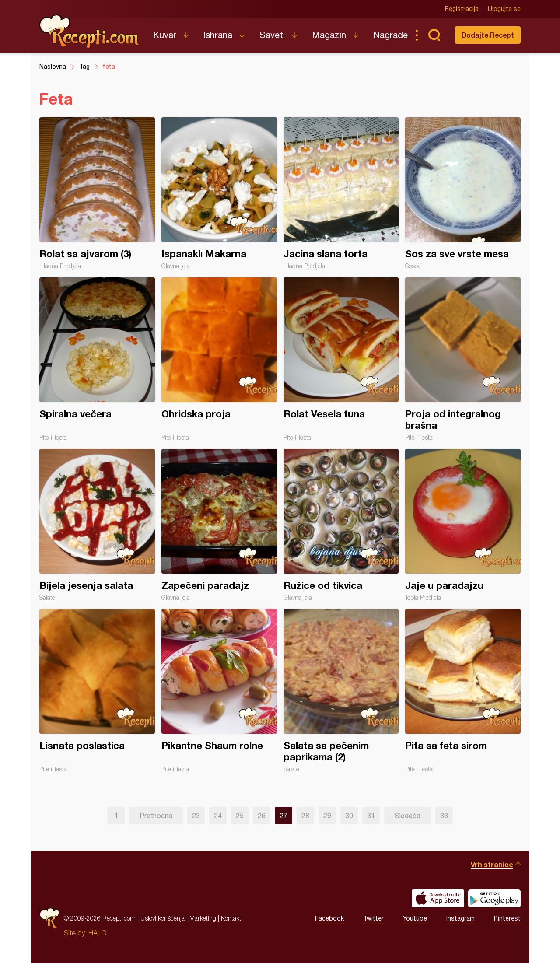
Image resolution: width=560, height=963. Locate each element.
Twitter (373, 918)
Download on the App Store (438, 898)
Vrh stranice (492, 864)
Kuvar (165, 35)
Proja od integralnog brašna (463, 359)
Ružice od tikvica (341, 525)
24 (218, 816)
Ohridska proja (219, 359)
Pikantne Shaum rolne (219, 691)
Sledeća (408, 816)
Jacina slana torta (341, 193)
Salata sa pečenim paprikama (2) (341, 691)
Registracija (462, 9)
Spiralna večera (97, 359)
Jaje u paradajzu (463, 525)
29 (327, 816)
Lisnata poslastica (97, 691)
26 (262, 816)
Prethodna (156, 816)
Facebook (329, 918)
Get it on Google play (494, 898)
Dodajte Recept (488, 35)
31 (371, 816)
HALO (97, 933)
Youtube (415, 918)
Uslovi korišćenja (163, 918)
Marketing (203, 918)
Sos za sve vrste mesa (463, 193)
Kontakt (231, 918)
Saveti (272, 35)
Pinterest (507, 918)
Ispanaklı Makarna (219, 193)
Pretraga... (434, 35)
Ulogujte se (504, 9)
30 (349, 816)
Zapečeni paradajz (219, 525)
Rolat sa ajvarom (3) (97, 193)
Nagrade (390, 35)
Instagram (460, 918)
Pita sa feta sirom (463, 691)
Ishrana (218, 35)
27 (283, 816)
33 (444, 816)
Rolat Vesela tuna (341, 359)
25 (240, 816)
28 (305, 816)
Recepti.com (90, 32)
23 (196, 816)
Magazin (329, 35)
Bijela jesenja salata (97, 525)
